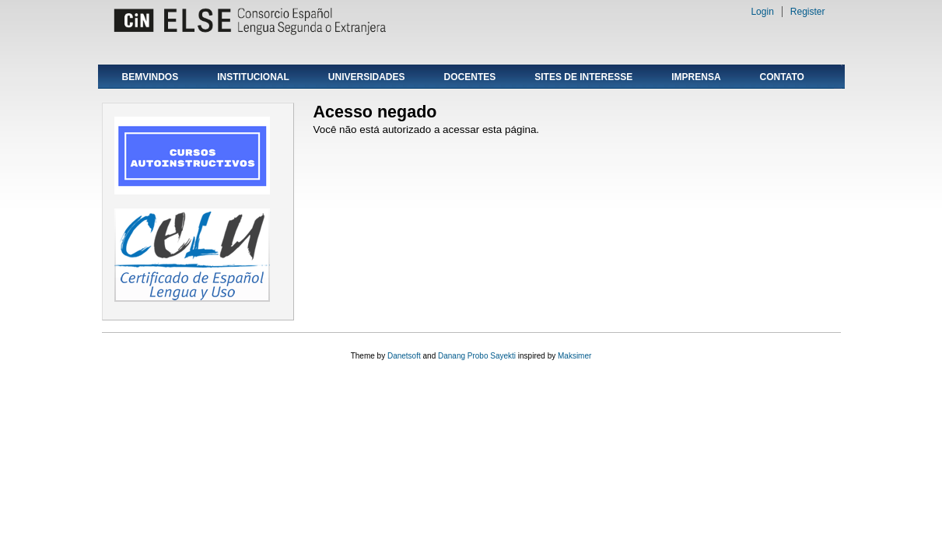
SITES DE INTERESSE (583, 77)
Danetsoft (404, 356)
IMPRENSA (696, 77)
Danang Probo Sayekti (477, 356)
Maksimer (574, 356)
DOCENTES (470, 77)
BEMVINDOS (151, 77)
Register (808, 12)
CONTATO (782, 77)
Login (762, 12)
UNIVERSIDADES (367, 77)
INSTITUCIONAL (253, 77)
